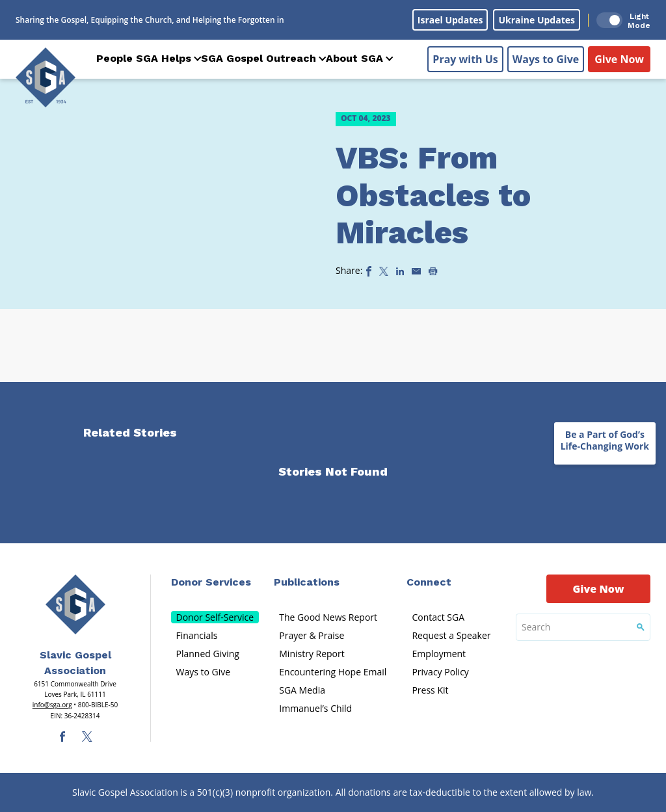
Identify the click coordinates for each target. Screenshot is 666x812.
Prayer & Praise (312, 635)
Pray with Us (465, 59)
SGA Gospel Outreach (259, 58)
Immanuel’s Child (315, 708)
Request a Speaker (451, 635)
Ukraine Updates (537, 20)
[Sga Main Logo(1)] (75, 604)
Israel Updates (450, 20)
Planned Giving (208, 654)
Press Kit (430, 690)
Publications (307, 582)
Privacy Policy (440, 672)
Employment (439, 654)
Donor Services (211, 582)
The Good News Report (328, 617)
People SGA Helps (144, 58)
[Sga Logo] (46, 77)
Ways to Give (546, 59)
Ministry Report (312, 654)
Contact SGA (438, 617)
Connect (429, 582)
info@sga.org (52, 705)
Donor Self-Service (215, 617)
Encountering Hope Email (333, 672)
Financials (197, 635)
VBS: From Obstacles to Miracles (433, 195)
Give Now (619, 59)
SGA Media (302, 690)
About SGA (354, 58)
